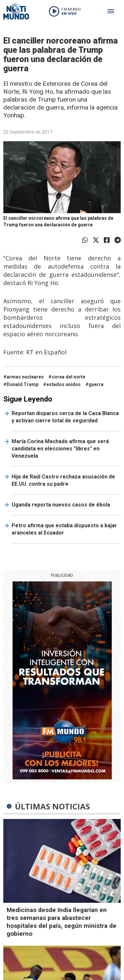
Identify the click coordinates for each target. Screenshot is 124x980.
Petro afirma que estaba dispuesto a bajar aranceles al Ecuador (64, 529)
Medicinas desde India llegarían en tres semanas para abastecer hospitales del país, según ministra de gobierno (62, 922)
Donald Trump (22, 384)
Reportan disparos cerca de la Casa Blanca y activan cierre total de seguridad (65, 417)
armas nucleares (25, 377)
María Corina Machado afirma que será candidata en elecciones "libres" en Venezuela (60, 449)
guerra (96, 384)
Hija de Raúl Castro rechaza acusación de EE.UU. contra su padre (63, 480)
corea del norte (68, 377)
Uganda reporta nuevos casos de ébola (61, 505)
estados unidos (63, 384)
